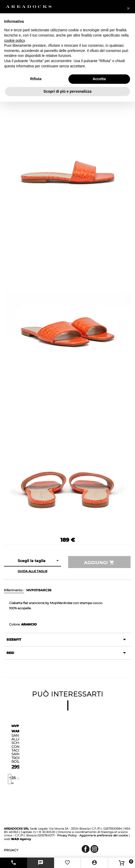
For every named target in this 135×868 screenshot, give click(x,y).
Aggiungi (99, 563)
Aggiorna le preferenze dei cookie (104, 835)
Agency (21, 839)
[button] (128, 8)
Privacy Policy (67, 835)
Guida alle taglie (33, 571)
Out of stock (11, 779)
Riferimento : (14, 590)
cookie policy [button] (14, 40)
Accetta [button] (99, 79)
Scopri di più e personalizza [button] (67, 91)
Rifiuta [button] (36, 79)
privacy (11, 850)
